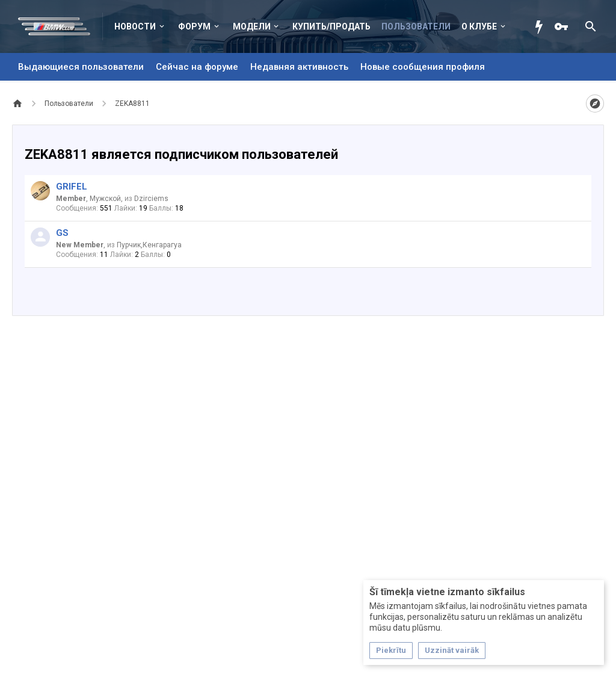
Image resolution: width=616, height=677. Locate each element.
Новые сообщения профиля (423, 67)
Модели (252, 26)
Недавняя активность (299, 67)
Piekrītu (391, 650)
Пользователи (416, 26)
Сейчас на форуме (197, 67)
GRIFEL (72, 187)
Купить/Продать (331, 26)
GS (62, 233)
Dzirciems (151, 199)
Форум (194, 26)
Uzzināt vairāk (452, 650)
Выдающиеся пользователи (81, 67)
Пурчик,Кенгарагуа (149, 245)
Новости (135, 26)
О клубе (479, 26)
